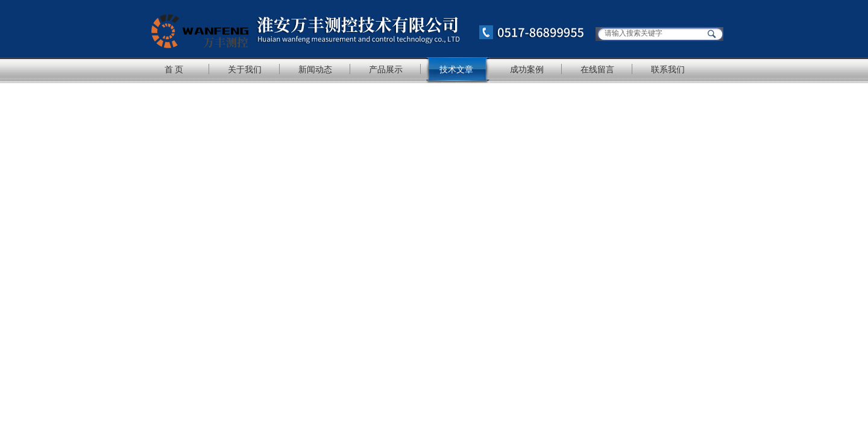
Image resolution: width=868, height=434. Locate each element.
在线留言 (597, 69)
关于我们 (245, 69)
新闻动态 (315, 69)
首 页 (174, 69)
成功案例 (527, 69)
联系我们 (668, 69)
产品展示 (386, 69)
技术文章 (456, 69)
